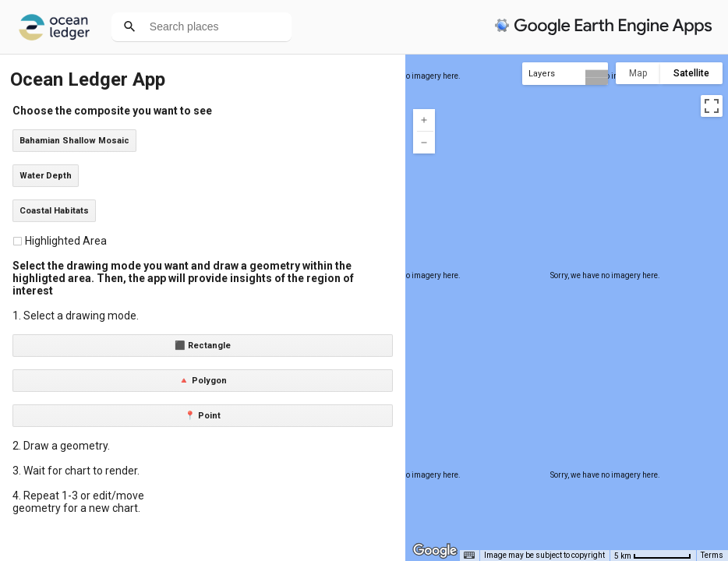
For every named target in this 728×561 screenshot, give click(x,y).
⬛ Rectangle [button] (203, 346)
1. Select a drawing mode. (76, 316)
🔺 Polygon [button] (203, 381)
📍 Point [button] (203, 416)
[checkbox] (18, 241)
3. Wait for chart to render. (76, 471)
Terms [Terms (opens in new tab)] (712, 555)
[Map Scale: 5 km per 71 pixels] (653, 556)
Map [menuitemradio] (638, 73)
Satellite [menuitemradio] (691, 73)
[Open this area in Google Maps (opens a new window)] (435, 551)
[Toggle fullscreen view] (712, 106)
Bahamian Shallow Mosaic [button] (74, 141)
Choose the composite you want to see (112, 111)
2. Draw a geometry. (61, 446)
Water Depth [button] (46, 176)
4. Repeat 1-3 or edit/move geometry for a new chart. (78, 502)
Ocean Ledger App (88, 79)
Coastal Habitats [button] (54, 211)
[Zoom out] (424, 143)
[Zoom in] (424, 120)
